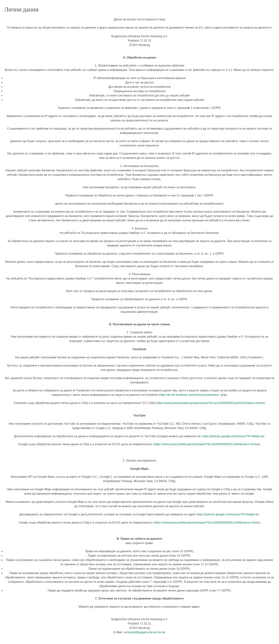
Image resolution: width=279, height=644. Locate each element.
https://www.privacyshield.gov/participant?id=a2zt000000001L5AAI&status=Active (207, 444)
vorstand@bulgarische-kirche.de (144, 632)
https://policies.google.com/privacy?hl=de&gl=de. (234, 436)
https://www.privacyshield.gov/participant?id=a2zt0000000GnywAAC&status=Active (210, 403)
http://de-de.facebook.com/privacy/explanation (190, 395)
